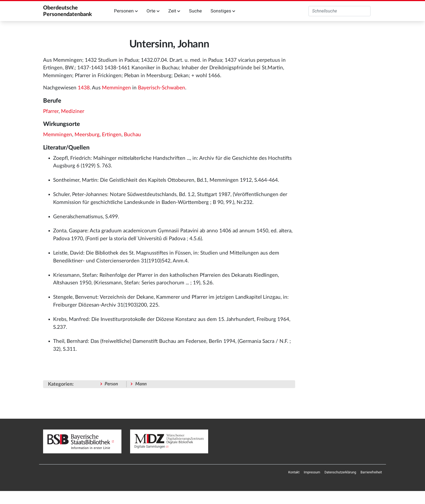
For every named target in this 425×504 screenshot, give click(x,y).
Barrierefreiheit (371, 472)
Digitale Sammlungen (150, 447)
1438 (84, 88)
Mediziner (73, 111)
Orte (153, 11)
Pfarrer (51, 111)
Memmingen (116, 88)
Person (111, 384)
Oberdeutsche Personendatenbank (67, 11)
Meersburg (87, 135)
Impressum (312, 472)
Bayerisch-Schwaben (162, 88)
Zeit (174, 11)
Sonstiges (223, 11)
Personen (126, 11)
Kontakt (294, 472)
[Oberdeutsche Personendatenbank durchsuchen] (339, 11)
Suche (195, 11)
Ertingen (112, 135)
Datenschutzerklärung (340, 472)
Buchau (132, 135)
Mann (141, 384)
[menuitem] (294, 472)
